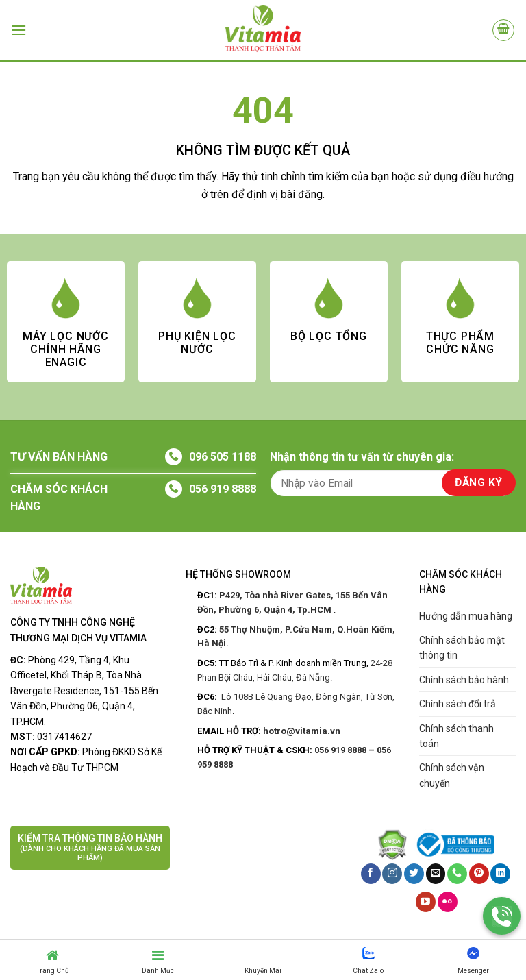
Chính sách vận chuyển (452, 775)
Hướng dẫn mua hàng (466, 616)
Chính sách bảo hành (464, 680)
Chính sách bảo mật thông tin (462, 648)
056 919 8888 (223, 489)
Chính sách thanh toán (456, 736)
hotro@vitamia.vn (302, 731)
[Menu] (18, 30)
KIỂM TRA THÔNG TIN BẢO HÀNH (90, 848)
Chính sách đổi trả (458, 704)
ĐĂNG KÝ (478, 482)
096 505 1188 (223, 457)
